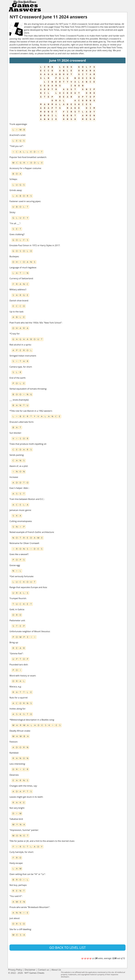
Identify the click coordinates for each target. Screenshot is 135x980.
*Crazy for (15, 334)
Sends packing (16, 455)
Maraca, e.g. (15, 687)
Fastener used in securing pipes (25, 201)
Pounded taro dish (19, 665)
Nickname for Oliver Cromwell (24, 543)
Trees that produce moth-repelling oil (28, 444)
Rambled (14, 753)
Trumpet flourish (18, 598)
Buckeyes (14, 256)
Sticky (12, 212)
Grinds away (16, 190)
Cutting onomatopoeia (21, 521)
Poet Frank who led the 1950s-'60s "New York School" (36, 323)
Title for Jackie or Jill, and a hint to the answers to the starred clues (42, 841)
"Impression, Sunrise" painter (24, 830)
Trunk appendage (18, 124)
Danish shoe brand (19, 301)
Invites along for (17, 709)
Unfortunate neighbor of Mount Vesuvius (30, 631)
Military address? (18, 289)
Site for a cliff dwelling (20, 929)
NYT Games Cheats (34, 973)
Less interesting (17, 764)
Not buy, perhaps (18, 885)
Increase (14, 477)
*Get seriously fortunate (21, 576)
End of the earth (17, 378)
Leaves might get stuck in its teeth (26, 797)
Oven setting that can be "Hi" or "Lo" (27, 874)
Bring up (14, 642)
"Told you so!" (16, 146)
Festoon (13, 742)
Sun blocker (15, 433)
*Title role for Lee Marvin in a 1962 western (31, 411)
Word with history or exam (23, 676)
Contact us (44, 970)
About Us (56, 970)
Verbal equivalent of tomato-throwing (28, 389)
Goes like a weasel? (19, 554)
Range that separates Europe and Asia (28, 587)
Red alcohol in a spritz (20, 345)
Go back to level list (67, 947)
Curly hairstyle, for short (21, 852)
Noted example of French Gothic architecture (32, 532)
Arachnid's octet (17, 135)
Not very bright (17, 808)
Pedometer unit (17, 620)
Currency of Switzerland (21, 278)
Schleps (13, 179)
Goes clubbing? (17, 234)
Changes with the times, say (23, 786)
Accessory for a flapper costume (25, 168)
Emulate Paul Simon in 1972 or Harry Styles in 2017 (35, 245)
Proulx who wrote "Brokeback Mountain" (29, 907)
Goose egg (15, 565)
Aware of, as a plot (19, 466)
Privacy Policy (15, 970)
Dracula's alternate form (21, 422)
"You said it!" (16, 896)
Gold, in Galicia (17, 609)
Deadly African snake (20, 731)
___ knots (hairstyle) (19, 400)
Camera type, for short (21, 367)
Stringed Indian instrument (23, 356)
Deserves (14, 775)
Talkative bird (16, 819)
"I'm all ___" (15, 223)
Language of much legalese (23, 268)
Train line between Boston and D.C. (27, 499)
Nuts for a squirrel (18, 698)
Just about (14, 918)
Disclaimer (30, 970)
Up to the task (16, 312)
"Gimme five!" (16, 654)
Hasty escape (16, 863)
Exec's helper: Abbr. (19, 488)
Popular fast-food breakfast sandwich (28, 157)
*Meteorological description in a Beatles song (32, 720)
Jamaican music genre (20, 510)
